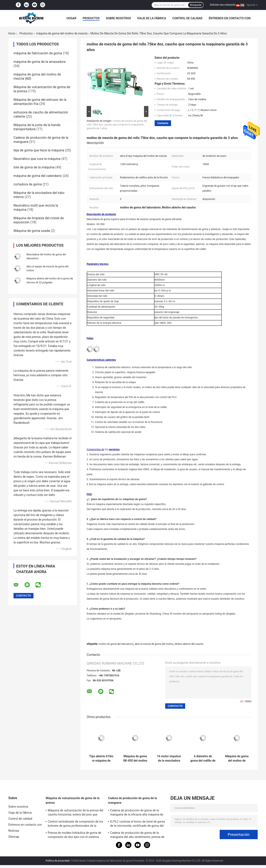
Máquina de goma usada (32, 231)
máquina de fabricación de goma (38, 53)
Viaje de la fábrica (152, 18)
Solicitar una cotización (223, 5)
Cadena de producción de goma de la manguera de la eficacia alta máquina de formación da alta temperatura (137, 813)
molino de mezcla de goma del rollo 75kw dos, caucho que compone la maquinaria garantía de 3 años (117, 125)
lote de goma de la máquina (34, 167)
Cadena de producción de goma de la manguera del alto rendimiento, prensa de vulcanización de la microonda (137, 835)
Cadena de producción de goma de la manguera (132, 800)
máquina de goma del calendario (38, 176)
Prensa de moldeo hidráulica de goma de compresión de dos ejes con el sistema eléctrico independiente (75, 835)
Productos (91, 18)
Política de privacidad (57, 861)
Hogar (71, 18)
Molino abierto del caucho (189, 644)
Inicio (12, 33)
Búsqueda (196, 5)
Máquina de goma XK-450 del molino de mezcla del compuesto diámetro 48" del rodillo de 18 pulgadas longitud (135, 758)
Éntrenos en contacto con (230, 18)
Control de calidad (187, 18)
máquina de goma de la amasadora (40, 62)
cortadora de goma (28, 184)
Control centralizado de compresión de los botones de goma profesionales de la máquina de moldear (75, 824)
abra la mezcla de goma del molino (154, 644)
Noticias (14, 831)
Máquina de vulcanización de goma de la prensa (73, 800)
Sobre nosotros (118, 18)
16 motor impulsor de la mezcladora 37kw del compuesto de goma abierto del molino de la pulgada (169, 758)
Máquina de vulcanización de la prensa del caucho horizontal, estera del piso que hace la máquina (76, 813)
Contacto (163, 123)
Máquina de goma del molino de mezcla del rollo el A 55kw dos (237, 758)
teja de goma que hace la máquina (39, 150)
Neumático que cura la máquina (37, 159)
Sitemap (14, 837)
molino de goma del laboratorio (116, 644)
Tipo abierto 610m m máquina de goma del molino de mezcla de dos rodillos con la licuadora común (101, 758)
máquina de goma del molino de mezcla (62, 33)
